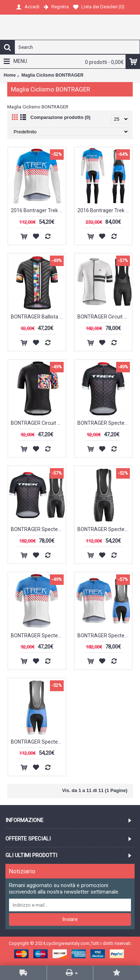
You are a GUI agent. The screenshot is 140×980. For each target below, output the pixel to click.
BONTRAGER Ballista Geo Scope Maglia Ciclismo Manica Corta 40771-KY (38, 317)
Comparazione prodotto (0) (60, 117)
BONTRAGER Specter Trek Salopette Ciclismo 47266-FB (105, 529)
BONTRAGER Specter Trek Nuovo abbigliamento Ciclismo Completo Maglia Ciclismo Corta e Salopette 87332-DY (38, 529)
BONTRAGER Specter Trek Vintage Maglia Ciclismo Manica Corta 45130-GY (38, 635)
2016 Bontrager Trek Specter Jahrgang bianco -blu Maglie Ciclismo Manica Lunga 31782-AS (38, 210)
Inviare (70, 919)
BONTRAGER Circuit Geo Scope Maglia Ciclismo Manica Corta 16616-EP (38, 423)
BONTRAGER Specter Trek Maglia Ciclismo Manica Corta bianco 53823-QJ (105, 423)
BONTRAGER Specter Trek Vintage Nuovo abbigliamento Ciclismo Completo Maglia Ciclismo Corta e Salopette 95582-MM (105, 635)
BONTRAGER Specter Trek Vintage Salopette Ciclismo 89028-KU (38, 742)
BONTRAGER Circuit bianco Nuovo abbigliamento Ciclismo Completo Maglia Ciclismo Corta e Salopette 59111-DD (105, 317)
